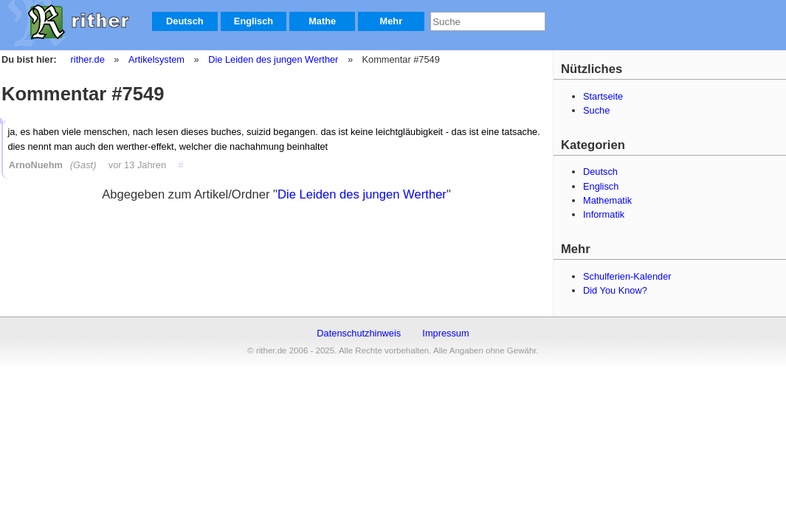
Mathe (322, 21)
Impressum (445, 333)
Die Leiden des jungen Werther (272, 59)
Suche (596, 110)
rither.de (88, 59)
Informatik (604, 214)
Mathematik (607, 200)
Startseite (603, 96)
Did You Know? (615, 290)
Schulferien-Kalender (627, 276)
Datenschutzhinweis (359, 333)
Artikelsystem (156, 59)
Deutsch (185, 21)
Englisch (254, 21)
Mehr (392, 21)
